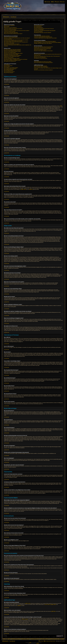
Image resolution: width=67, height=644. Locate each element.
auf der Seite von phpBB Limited (50, 605)
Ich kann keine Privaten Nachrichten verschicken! (42, 36)
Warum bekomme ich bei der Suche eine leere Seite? (43, 49)
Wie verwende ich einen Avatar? (9, 43)
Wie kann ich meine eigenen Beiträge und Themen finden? (43, 51)
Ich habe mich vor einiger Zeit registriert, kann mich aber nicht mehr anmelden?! (17, 31)
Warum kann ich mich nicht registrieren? (10, 28)
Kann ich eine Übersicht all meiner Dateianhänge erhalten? (43, 63)
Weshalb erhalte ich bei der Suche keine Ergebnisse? (43, 48)
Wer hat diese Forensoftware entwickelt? (41, 66)
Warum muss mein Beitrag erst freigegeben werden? (12, 60)
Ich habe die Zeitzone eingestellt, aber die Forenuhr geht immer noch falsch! (16, 40)
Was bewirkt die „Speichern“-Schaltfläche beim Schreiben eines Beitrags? (16, 59)
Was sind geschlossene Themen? (9, 72)
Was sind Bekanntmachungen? (9, 70)
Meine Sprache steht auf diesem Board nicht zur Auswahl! (13, 41)
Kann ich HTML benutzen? (8, 66)
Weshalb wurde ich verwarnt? (9, 57)
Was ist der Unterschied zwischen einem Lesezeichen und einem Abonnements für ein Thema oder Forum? (48, 55)
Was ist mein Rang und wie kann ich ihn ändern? (12, 44)
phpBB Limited (23, 189)
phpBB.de (31, 189)
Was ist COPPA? (7, 27)
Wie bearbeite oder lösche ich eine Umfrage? (11, 54)
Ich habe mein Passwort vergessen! (10, 32)
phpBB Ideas (53, 611)
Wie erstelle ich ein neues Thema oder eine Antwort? (12, 49)
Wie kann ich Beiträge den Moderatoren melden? (12, 58)
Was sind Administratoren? (38, 26)
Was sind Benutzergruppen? (39, 28)
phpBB (30, 643)
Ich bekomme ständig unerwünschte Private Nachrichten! (43, 37)
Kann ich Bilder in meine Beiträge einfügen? (11, 68)
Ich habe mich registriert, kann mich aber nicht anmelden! (13, 29)
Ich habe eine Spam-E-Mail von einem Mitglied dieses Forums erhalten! (45, 38)
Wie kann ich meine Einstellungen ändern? (11, 37)
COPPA (61, 106)
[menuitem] (63, 2)
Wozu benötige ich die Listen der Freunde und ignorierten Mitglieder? (45, 41)
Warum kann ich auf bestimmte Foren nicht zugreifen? (13, 55)
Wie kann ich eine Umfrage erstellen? (10, 52)
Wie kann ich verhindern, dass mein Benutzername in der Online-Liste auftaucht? (17, 38)
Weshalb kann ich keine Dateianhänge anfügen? (12, 56)
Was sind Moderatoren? (38, 27)
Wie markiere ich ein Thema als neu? (10, 61)
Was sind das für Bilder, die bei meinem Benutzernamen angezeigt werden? (16, 42)
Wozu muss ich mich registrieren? (9, 26)
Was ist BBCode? (7, 65)
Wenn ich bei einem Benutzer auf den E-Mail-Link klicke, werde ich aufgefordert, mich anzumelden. (18, 45)
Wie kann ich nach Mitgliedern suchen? (40, 50)
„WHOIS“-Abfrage (25, 619)
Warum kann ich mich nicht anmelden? (10, 30)
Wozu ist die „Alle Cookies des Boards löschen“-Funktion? (13, 34)
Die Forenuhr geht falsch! (8, 39)
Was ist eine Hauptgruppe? (38, 32)
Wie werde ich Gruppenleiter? (39, 30)
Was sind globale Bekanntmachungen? (10, 69)
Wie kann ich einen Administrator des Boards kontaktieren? (43, 70)
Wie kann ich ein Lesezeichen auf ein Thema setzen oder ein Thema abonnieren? (47, 56)
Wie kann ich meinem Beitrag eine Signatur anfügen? (12, 51)
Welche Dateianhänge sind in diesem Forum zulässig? (43, 62)
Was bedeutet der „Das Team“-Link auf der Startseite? (43, 33)
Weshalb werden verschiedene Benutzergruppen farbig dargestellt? (45, 31)
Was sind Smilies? (7, 67)
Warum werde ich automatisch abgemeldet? (11, 33)
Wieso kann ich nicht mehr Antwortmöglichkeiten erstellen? (13, 53)
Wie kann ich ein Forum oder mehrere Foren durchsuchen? (43, 47)
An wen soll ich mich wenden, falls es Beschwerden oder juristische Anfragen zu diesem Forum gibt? (48, 68)
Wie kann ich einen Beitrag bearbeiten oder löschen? (12, 50)
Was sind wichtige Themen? (8, 71)
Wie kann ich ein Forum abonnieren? (40, 57)
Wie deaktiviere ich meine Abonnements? (41, 58)
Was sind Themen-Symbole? (9, 73)
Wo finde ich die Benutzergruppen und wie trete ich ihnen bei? (44, 29)
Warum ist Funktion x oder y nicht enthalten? (41, 67)
